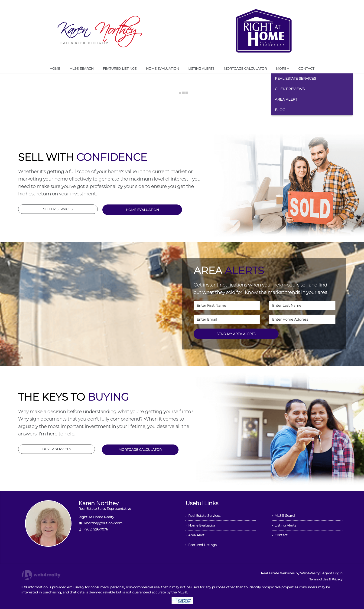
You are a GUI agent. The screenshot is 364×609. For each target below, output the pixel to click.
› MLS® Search (284, 516)
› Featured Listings (201, 545)
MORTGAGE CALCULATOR (140, 450)
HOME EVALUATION (142, 210)
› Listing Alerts (284, 525)
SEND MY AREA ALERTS (236, 334)
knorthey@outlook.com (103, 523)
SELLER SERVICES (58, 209)
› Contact (280, 535)
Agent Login (332, 573)
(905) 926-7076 (96, 529)
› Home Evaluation (201, 525)
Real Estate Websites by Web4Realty (290, 573)
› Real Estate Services (203, 516)
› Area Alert (195, 535)
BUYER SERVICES (57, 449)
